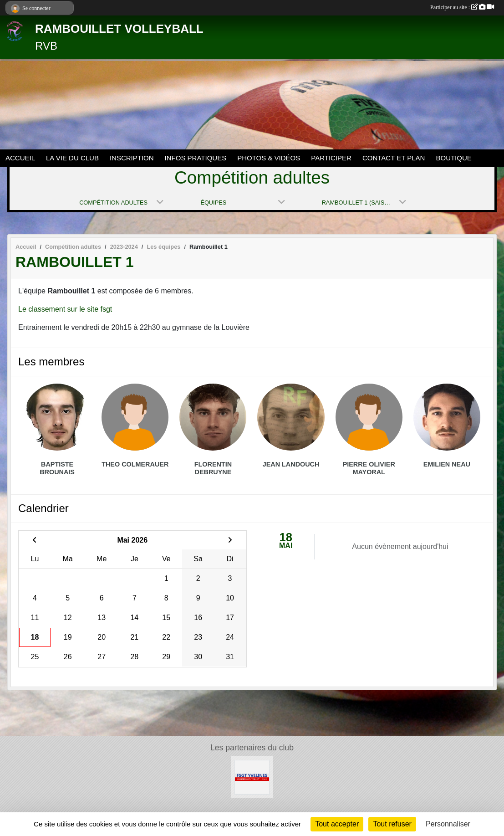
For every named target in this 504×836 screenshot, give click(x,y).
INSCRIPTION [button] (132, 158)
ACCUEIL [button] (20, 158)
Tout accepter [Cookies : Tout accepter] (337, 824)
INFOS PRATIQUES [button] (196, 158)
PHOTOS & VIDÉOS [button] (269, 158)
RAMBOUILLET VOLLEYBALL (119, 29)
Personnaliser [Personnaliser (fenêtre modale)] (448, 824)
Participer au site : (462, 7)
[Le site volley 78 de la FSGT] (252, 777)
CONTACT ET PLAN (394, 158)
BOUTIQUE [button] (453, 158)
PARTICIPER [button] (331, 158)
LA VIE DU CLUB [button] (72, 158)
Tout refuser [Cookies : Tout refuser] (392, 824)
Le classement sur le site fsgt (65, 309)
